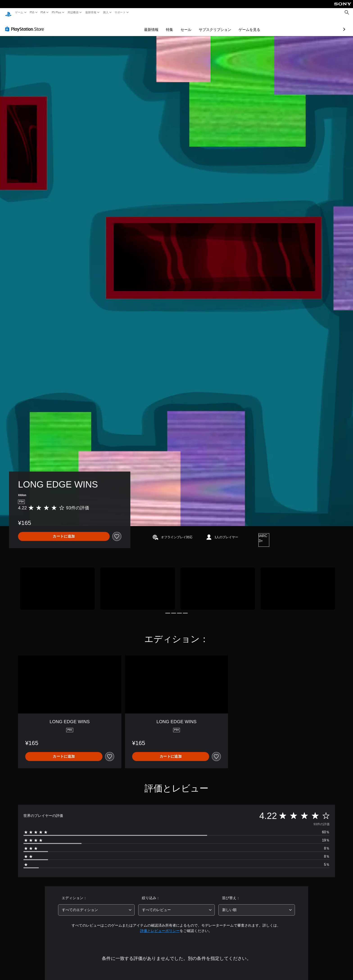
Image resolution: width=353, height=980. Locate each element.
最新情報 (91, 12)
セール (160, 25)
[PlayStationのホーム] (8, 13)
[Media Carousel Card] (57, 584)
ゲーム (19, 12)
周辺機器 (73, 12)
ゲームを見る (223, 25)
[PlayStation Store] (26, 25)
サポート (120, 12)
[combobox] (96, 906)
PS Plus (56, 12)
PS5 (32, 12)
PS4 (43, 12)
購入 (106, 12)
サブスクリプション (189, 25)
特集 (143, 25)
